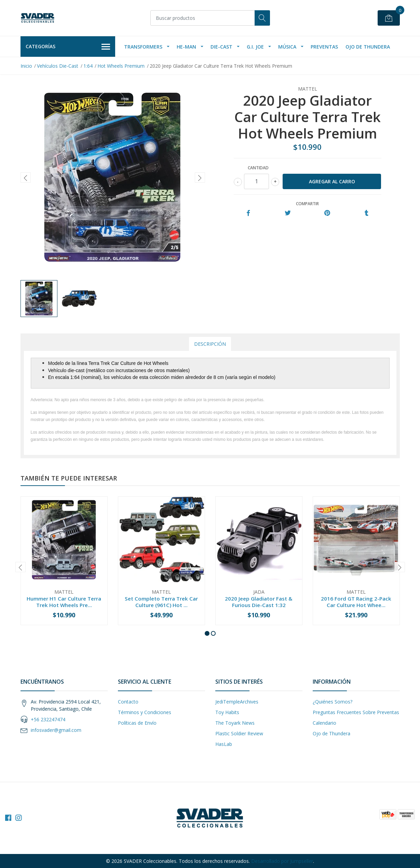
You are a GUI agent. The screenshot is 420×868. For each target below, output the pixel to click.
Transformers (143, 47)
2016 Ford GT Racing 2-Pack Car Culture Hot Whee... (356, 602)
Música (287, 47)
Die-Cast (221, 47)
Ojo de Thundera (368, 47)
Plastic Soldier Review (239, 733)
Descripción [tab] (210, 344)
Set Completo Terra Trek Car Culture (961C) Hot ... (161, 602)
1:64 (88, 66)
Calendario (324, 723)
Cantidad (258, 168)
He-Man (186, 47)
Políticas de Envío (137, 723)
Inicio (26, 66)
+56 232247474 (48, 719)
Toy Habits (227, 712)
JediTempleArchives (237, 702)
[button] (207, 633)
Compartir (307, 204)
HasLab (224, 744)
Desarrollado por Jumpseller (282, 861)
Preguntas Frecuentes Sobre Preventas (356, 712)
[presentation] (26, 177)
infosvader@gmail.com (56, 730)
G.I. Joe (255, 47)
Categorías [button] (68, 47)
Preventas (324, 47)
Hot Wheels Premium (121, 66)
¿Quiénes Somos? (333, 702)
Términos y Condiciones (145, 712)
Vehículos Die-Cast (58, 66)
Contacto (128, 702)
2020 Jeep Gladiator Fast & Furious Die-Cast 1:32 (259, 602)
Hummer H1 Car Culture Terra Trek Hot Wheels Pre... (64, 602)
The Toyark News (235, 723)
